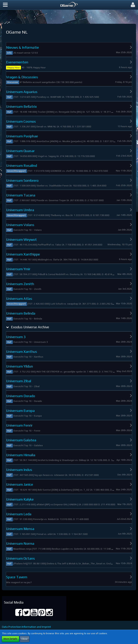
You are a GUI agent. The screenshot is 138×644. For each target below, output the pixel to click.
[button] (5, 5)
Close (25, 639)
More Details (10, 639)
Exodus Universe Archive (30, 327)
